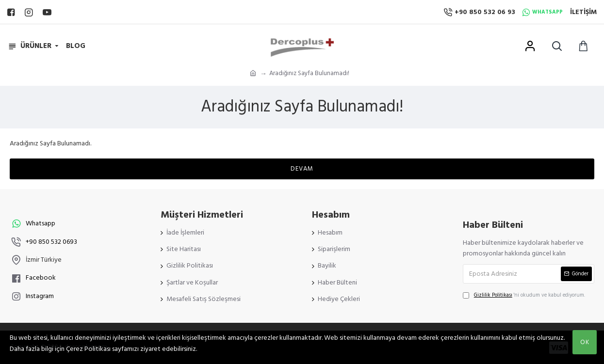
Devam (302, 169)
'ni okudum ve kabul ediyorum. (524, 295)
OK (585, 342)
